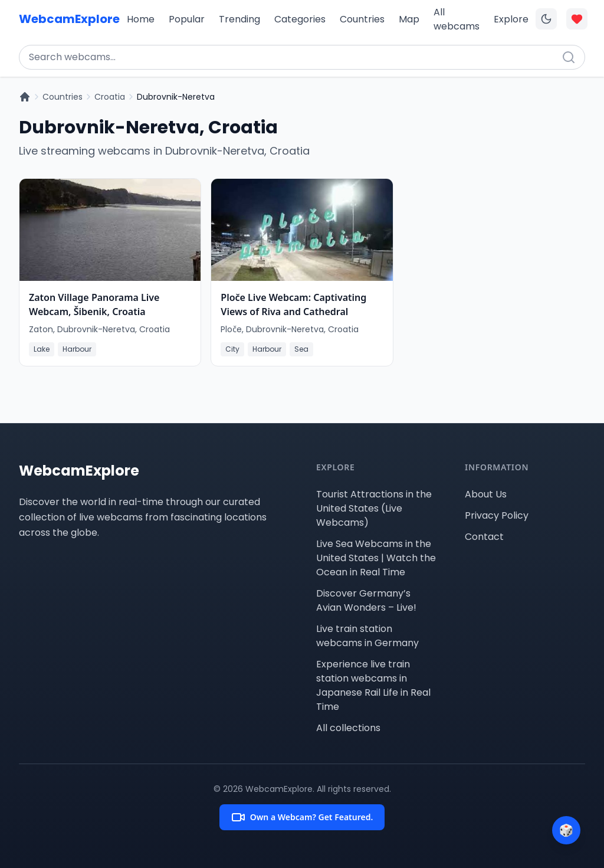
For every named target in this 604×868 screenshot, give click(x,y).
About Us (486, 494)
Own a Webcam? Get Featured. (302, 817)
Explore (511, 19)
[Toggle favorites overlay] (577, 19)
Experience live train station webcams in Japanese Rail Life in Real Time (373, 685)
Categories (300, 19)
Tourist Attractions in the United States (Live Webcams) (374, 508)
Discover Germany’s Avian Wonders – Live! (366, 600)
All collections (348, 728)
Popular (187, 19)
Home (141, 19)
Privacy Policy (497, 515)
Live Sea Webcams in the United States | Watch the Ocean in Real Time (376, 558)
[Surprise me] (566, 830)
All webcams (457, 19)
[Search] (569, 57)
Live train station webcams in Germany (367, 636)
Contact (484, 537)
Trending (239, 19)
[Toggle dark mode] (546, 19)
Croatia (110, 97)
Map (409, 19)
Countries (362, 19)
